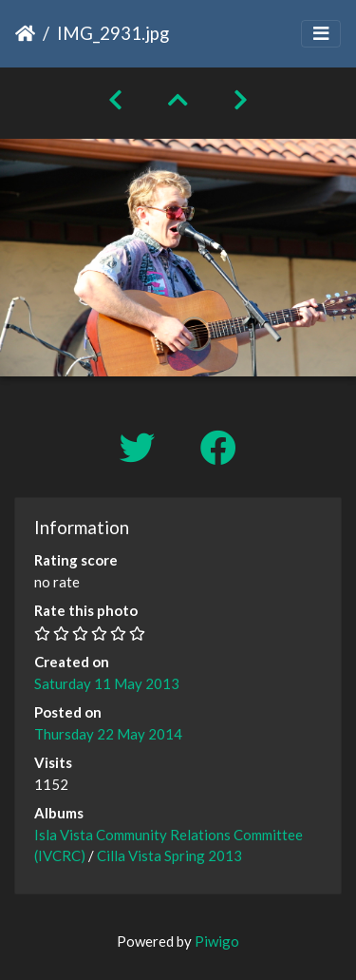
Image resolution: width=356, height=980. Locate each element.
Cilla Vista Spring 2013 (169, 855)
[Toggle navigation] (321, 34)
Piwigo (217, 941)
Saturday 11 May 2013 (107, 683)
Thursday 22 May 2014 (108, 734)
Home (25, 33)
